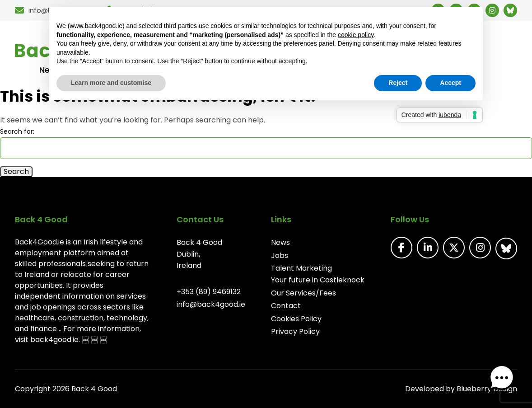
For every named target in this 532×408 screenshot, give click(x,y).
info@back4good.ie (211, 304)
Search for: (17, 131)
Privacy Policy (295, 331)
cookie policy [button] (356, 35)
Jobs (280, 256)
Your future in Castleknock (318, 280)
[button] (504, 380)
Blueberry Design (487, 389)
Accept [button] (450, 83)
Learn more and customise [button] (111, 83)
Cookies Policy (296, 319)
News (280, 242)
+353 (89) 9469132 (209, 292)
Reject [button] (398, 83)
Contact (286, 306)
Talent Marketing (301, 268)
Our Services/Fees (303, 293)
